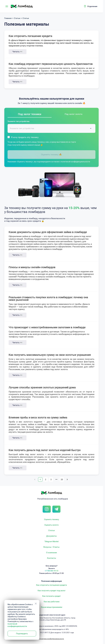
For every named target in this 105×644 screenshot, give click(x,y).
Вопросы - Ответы (51, 547)
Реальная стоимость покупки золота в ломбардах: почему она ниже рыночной (48, 299)
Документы (51, 536)
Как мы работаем (52, 602)
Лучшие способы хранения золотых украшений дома (42, 387)
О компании (51, 553)
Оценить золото (51, 525)
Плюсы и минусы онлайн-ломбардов (32, 267)
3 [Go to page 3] (51, 479)
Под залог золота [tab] (73, 114)
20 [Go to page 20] (62, 479)
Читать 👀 (18, 52)
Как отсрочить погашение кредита (30, 36)
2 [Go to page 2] (46, 479)
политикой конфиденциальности (75, 162)
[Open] (91, 128)
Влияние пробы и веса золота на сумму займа (38, 417)
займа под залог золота (55, 369)
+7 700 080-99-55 (52, 571)
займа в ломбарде (32, 236)
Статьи (51, 530)
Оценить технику (52, 519)
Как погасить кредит (51, 596)
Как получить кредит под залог (52, 591)
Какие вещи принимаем (52, 607)
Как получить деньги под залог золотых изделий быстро (45, 450)
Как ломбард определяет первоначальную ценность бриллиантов (51, 64)
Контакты (52, 558)
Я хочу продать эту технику (25, 137)
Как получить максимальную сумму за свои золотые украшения (50, 355)
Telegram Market (52, 541)
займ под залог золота (31, 454)
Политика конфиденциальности (51, 639)
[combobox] (49, 128)
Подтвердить (22, 633)
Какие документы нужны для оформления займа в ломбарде (48, 232)
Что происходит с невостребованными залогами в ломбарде (47, 327)
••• (56, 479)
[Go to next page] (67, 479)
